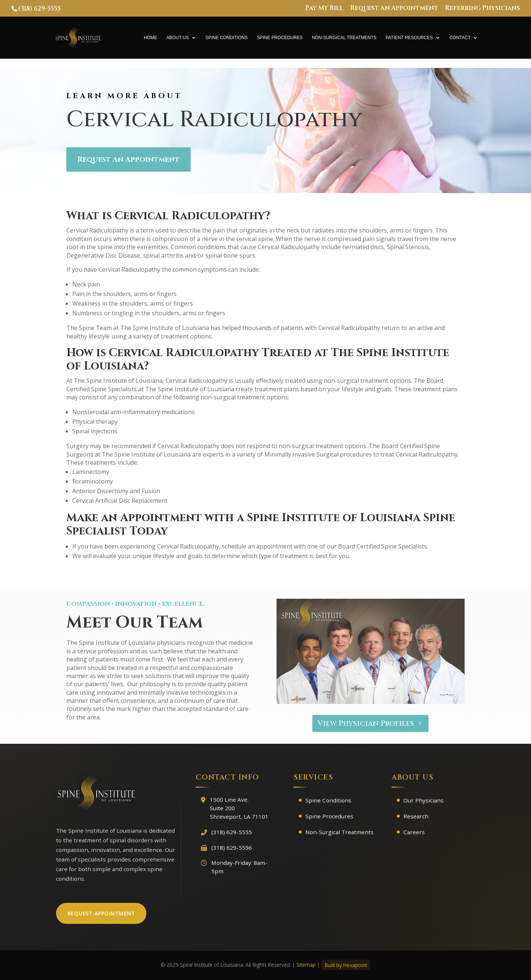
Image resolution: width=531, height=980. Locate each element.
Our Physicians (424, 800)
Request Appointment (101, 913)
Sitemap (306, 965)
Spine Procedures (280, 38)
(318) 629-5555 (39, 9)
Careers (414, 832)
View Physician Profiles (366, 723)
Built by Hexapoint (346, 965)
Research (416, 816)
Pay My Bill (324, 8)
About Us (178, 38)
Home (150, 38)
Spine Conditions (227, 38)
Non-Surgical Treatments (344, 38)
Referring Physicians (483, 8)
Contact (460, 38)
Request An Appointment (394, 8)
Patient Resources (409, 38)
